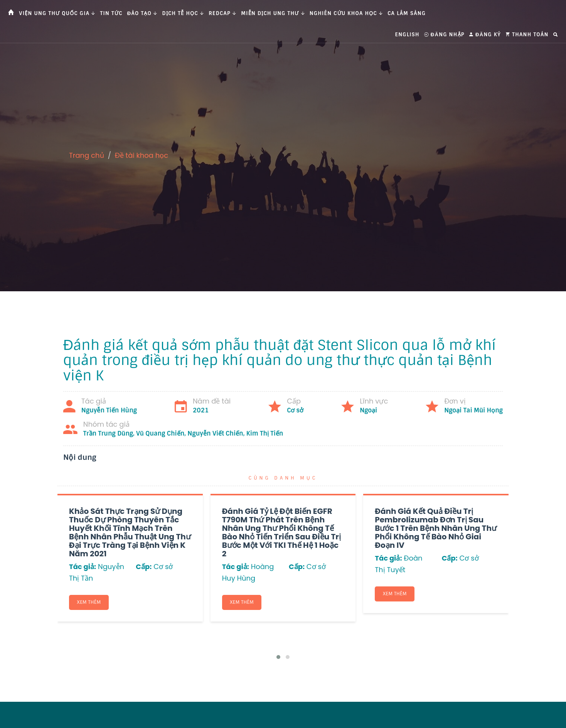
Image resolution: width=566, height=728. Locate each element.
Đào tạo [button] (142, 13)
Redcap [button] (222, 13)
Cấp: (144, 567)
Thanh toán (527, 35)
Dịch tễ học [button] (183, 13)
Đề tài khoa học (142, 155)
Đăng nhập (444, 35)
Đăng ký (485, 35)
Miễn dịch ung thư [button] (273, 13)
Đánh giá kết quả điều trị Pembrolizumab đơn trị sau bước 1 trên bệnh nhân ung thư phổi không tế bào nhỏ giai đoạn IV (436, 528)
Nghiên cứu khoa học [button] (346, 13)
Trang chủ (87, 155)
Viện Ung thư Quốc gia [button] (57, 13)
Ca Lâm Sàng (407, 13)
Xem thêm (89, 602)
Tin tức (111, 13)
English (407, 35)
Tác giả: (83, 567)
